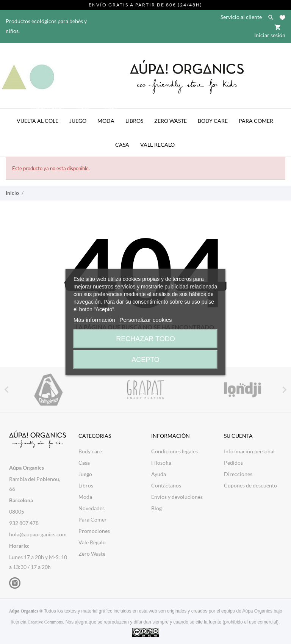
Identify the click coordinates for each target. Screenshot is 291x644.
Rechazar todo (145, 339)
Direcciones (238, 474)
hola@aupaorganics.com (38, 534)
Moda (108, 116)
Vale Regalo (157, 145)
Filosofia (161, 463)
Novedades (92, 508)
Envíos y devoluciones (177, 497)
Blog (156, 508)
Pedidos (233, 463)
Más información (94, 320)
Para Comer (256, 121)
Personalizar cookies (145, 320)
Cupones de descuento (250, 485)
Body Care (213, 121)
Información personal (249, 451)
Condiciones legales (174, 451)
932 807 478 (24, 523)
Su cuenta (238, 436)
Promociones (94, 531)
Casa (122, 145)
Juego (80, 116)
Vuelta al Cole (40, 116)
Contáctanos (166, 485)
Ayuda (159, 474)
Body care (90, 451)
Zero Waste (171, 121)
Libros (134, 121)
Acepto (145, 360)
